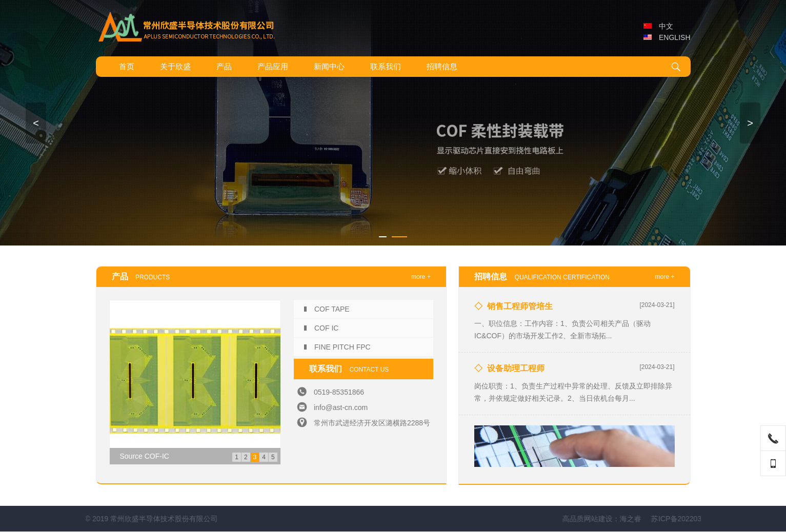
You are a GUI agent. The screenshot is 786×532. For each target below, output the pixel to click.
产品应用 (273, 66)
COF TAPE (332, 309)
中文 (658, 26)
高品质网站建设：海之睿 (655, 519)
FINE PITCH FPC (342, 347)
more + (421, 277)
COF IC (326, 328)
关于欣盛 (175, 66)
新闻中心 (329, 66)
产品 (224, 66)
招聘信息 (442, 66)
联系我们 (386, 66)
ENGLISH (667, 37)
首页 (127, 66)
